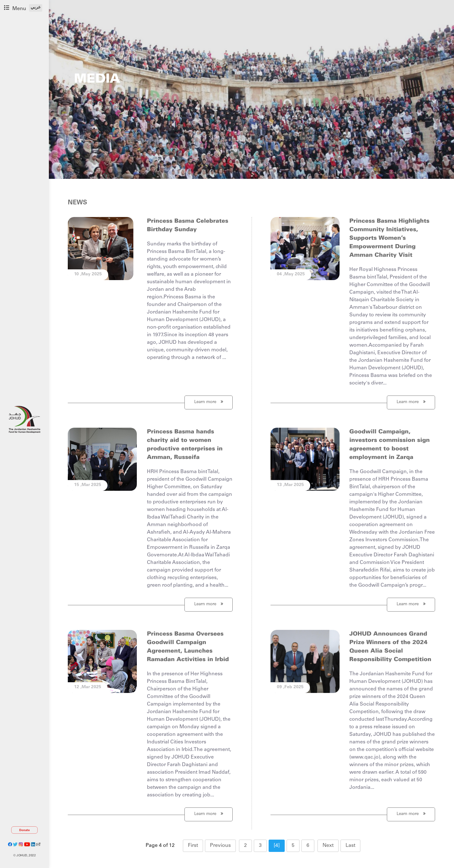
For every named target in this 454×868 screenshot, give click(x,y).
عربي (36, 8)
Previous (220, 846)
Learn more (209, 402)
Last (350, 846)
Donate (25, 830)
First (193, 846)
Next (328, 846)
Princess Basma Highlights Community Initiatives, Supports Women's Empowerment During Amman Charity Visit (389, 238)
